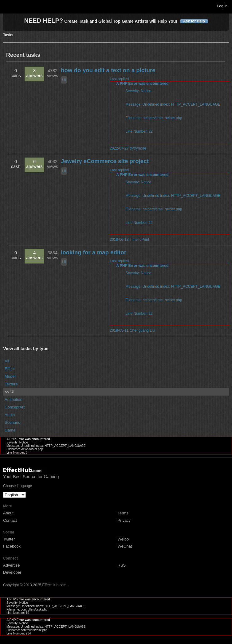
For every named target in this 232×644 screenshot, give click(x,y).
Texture (11, 384)
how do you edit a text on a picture (108, 70)
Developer (12, 572)
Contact (10, 520)
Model (10, 376)
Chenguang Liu (142, 330)
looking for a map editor (94, 252)
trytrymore (138, 148)
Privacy (124, 520)
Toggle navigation (7, 6)
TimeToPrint (140, 240)
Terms (123, 513)
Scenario (12, 422)
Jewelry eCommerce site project (105, 161)
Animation (14, 399)
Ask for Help (194, 21)
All (7, 361)
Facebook (12, 546)
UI (64, 80)
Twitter (9, 539)
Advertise (11, 565)
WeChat (125, 546)
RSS (122, 565)
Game (10, 430)
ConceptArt (15, 407)
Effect (10, 369)
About (8, 513)
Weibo (123, 539)
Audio (10, 415)
